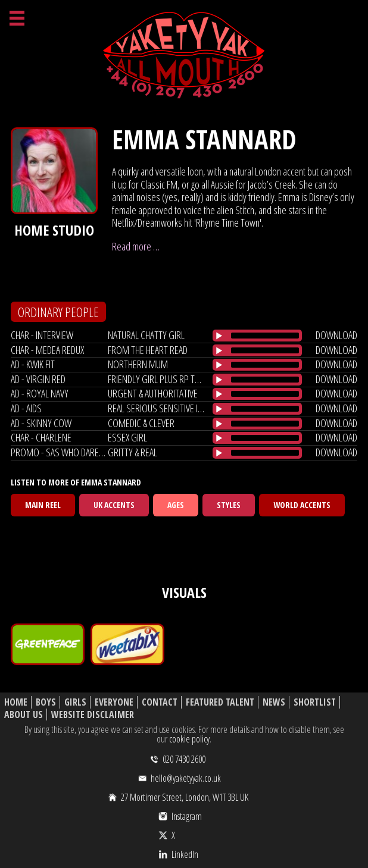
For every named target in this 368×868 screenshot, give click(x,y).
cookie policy (189, 739)
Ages (176, 505)
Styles (229, 505)
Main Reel (43, 505)
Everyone (114, 702)
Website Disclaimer (93, 715)
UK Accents (114, 505)
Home (16, 702)
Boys (46, 702)
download (336, 335)
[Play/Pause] (219, 336)
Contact (160, 702)
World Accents (302, 505)
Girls (75, 702)
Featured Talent (220, 702)
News (274, 702)
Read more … (136, 246)
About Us (24, 715)
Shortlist (315, 702)
